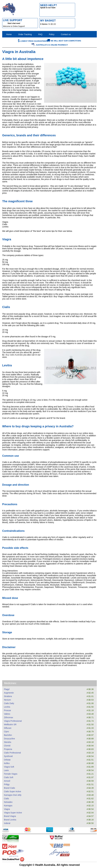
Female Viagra (11, 774)
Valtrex (7, 714)
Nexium (7, 700)
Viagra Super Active (13, 813)
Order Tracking (25, 34)
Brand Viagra (10, 816)
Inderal (7, 823)
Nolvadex (8, 802)
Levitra (7, 707)
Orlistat (7, 760)
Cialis (6, 799)
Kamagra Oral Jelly (13, 795)
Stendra (8, 742)
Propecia (8, 749)
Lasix (6, 770)
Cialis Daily (9, 703)
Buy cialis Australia (14, 355)
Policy (52, 34)
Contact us (66, 34)
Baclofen (8, 735)
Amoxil (7, 781)
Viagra (7, 809)
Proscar (7, 710)
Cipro (6, 732)
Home (9, 34)
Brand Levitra (10, 820)
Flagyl (7, 689)
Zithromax (8, 717)
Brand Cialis (9, 788)
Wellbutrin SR (10, 724)
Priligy (7, 784)
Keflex (7, 763)
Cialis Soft (9, 777)
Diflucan (8, 728)
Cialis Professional (12, 753)
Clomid (7, 746)
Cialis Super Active (13, 791)
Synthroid (8, 756)
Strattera (8, 696)
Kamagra (8, 806)
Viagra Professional (13, 721)
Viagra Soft (9, 767)
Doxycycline (9, 739)
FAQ (40, 34)
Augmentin (9, 693)
